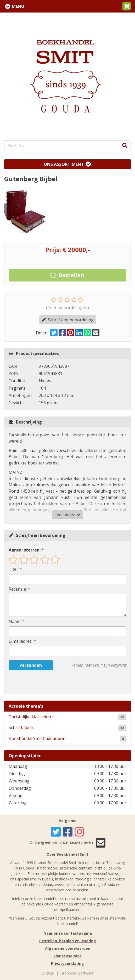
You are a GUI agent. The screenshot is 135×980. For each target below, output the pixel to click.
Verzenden (31, 665)
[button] (127, 6)
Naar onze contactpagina (68, 933)
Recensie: (18, 589)
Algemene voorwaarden (68, 948)
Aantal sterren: (25, 550)
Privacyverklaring (67, 963)
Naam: (15, 621)
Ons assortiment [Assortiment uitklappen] (64, 164)
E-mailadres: (21, 641)
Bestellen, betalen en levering (68, 941)
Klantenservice (67, 956)
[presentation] (42, 682)
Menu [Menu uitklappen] (18, 6)
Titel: (13, 569)
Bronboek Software (77, 973)
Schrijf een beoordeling (68, 320)
